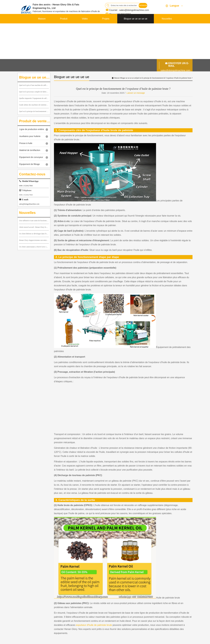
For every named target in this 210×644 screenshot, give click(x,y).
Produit (64, 19)
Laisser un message (136, 93)
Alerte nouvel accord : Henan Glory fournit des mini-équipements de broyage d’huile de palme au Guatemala (34, 227)
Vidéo (85, 19)
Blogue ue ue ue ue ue (136, 19)
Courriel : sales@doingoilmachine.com (129, 10)
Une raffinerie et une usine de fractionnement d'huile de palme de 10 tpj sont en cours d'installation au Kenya (34, 221)
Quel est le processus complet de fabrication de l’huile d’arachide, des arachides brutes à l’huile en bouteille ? (34, 92)
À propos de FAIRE (48, 28)
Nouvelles (167, 19)
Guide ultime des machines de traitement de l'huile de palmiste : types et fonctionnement (34, 105)
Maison (42, 19)
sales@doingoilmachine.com (175, 70)
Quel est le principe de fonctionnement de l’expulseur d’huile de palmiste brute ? (34, 111)
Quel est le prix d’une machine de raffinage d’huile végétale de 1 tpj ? (34, 85)
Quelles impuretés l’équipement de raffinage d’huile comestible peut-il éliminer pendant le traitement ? (34, 98)
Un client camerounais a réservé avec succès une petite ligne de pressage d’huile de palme (34, 247)
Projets (106, 19)
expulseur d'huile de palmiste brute (94, 625)
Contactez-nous (164, 28)
